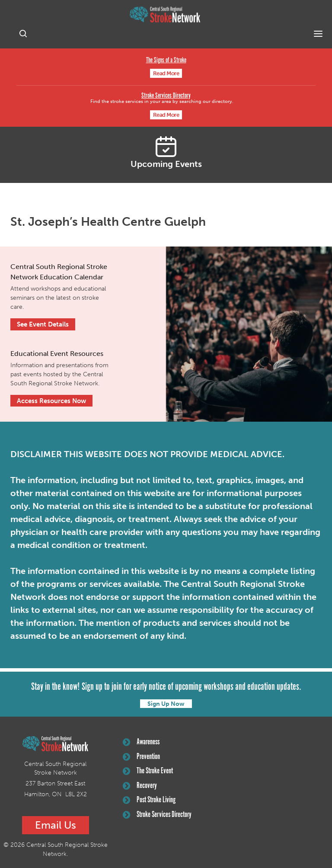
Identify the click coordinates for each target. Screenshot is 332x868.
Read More (166, 73)
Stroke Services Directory (166, 96)
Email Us (56, 825)
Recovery (140, 786)
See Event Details (43, 324)
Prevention (141, 757)
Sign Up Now (166, 704)
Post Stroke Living (149, 800)
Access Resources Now (51, 401)
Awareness (141, 742)
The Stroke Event (148, 771)
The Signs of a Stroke (166, 60)
